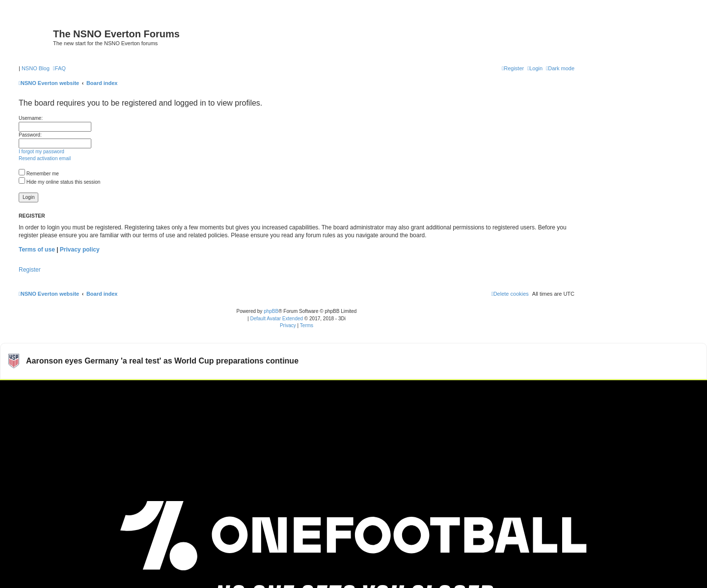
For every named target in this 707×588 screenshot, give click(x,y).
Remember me (39, 174)
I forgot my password (41, 152)
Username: (31, 118)
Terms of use (37, 250)
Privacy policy (80, 250)
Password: (30, 135)
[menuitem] (59, 68)
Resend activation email (45, 158)
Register (30, 270)
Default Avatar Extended (276, 319)
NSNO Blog (36, 68)
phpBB (271, 311)
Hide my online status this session (59, 182)
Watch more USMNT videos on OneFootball (633, 392)
